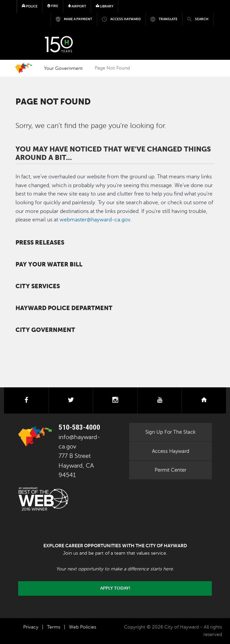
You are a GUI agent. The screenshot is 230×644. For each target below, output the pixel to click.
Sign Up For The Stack (170, 432)
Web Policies (83, 627)
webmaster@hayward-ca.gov (95, 220)
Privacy (31, 627)
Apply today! (115, 588)
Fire (53, 6)
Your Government (63, 68)
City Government (45, 330)
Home (24, 68)
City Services (38, 286)
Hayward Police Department (64, 308)
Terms (54, 627)
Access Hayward (171, 451)
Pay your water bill (49, 264)
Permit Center (170, 470)
